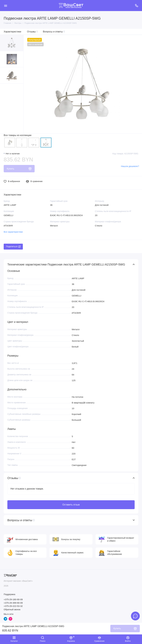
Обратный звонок (12, 610)
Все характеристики (13, 232)
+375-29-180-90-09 (13, 599)
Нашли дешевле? (130, 166)
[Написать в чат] (135, 616)
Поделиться (13, 246)
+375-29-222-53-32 (13, 606)
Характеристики (12, 32)
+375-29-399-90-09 (13, 603)
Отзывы (32, 32)
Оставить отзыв (71, 505)
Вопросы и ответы (54, 32)
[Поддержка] (136, 6)
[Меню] (6, 6)
